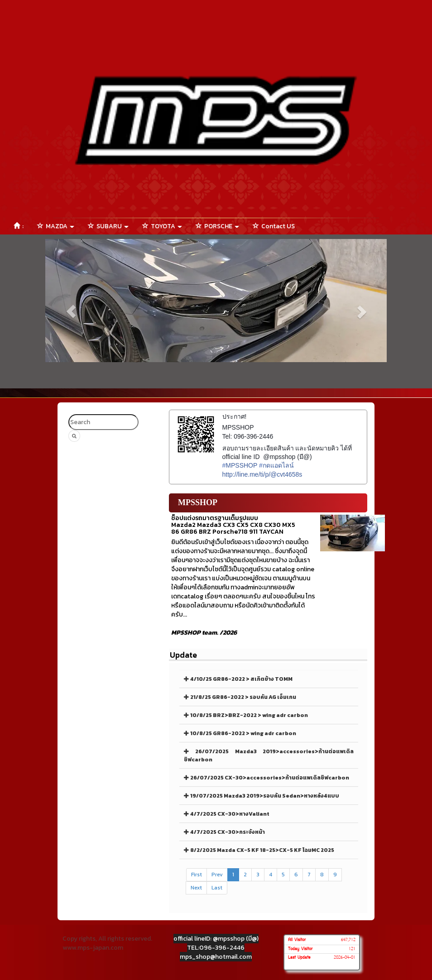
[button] (71, 311)
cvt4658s (289, 474)
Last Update (299, 958)
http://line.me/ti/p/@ (250, 474)
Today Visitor (300, 949)
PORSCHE (217, 226)
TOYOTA (162, 226)
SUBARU (108, 226)
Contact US (274, 226)
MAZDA (56, 226)
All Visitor (297, 940)
